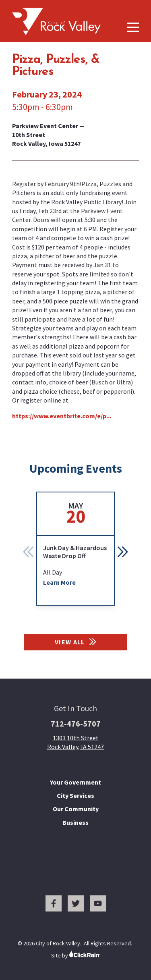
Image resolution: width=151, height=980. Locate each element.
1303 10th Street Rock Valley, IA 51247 (75, 742)
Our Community (76, 809)
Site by (75, 954)
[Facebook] (54, 903)
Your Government (75, 782)
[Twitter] (76, 903)
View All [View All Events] (75, 642)
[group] (75, 549)
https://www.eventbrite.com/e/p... (62, 416)
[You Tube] (98, 903)
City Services (75, 795)
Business (75, 822)
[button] (123, 552)
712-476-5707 (76, 724)
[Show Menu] (133, 27)
